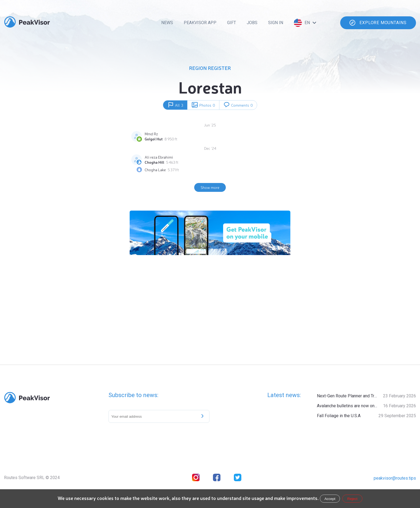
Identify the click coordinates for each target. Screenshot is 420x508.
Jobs (252, 23)
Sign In (276, 23)
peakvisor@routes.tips (395, 478)
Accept (330, 499)
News (167, 23)
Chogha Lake (155, 170)
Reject (352, 499)
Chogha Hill (154, 162)
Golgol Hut (154, 139)
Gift (232, 23)
